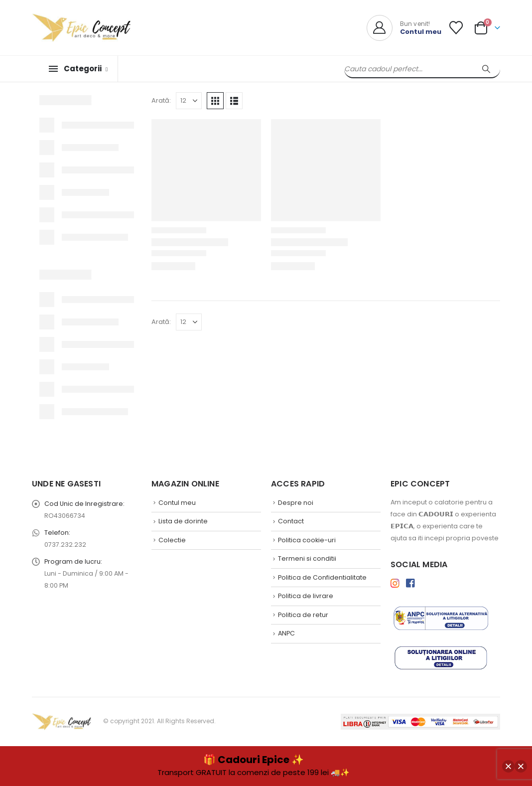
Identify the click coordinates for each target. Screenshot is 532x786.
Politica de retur (303, 615)
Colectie (172, 540)
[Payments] (420, 721)
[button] (215, 101)
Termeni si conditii (307, 558)
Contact (291, 521)
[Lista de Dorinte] (456, 28)
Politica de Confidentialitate (322, 577)
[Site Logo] (82, 28)
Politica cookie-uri (307, 540)
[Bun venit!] (404, 28)
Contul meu (177, 503)
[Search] (486, 69)
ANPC (286, 633)
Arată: (161, 100)
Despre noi (296, 503)
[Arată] (189, 101)
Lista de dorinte (183, 521)
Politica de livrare (306, 596)
